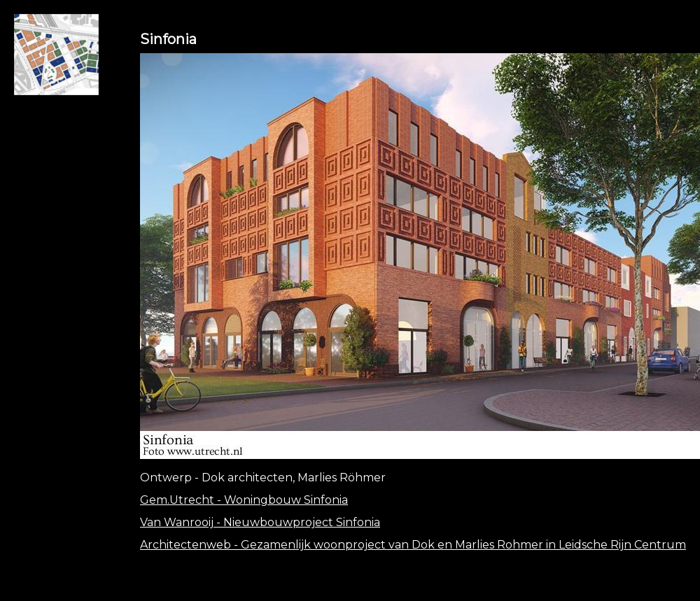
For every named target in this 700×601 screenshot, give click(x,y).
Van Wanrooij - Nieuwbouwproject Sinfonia (260, 522)
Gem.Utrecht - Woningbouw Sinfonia (244, 500)
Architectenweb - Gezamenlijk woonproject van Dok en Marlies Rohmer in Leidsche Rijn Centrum (413, 545)
